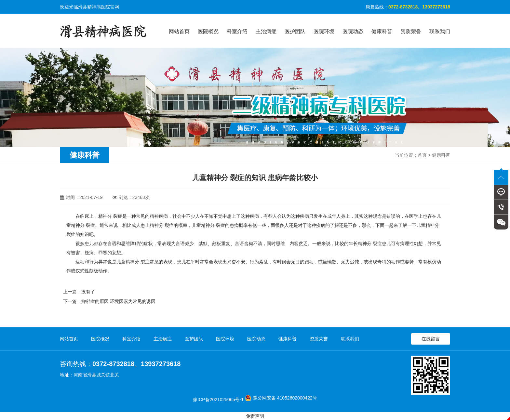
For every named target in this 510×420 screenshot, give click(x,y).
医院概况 (208, 31)
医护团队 (295, 31)
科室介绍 (237, 31)
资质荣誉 (411, 31)
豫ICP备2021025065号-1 (218, 400)
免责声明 (255, 416)
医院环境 (324, 31)
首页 (422, 155)
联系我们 (440, 31)
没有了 (88, 292)
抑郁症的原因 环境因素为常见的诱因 (118, 301)
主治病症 (266, 31)
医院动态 (353, 31)
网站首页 (179, 31)
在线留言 (431, 339)
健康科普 (382, 31)
